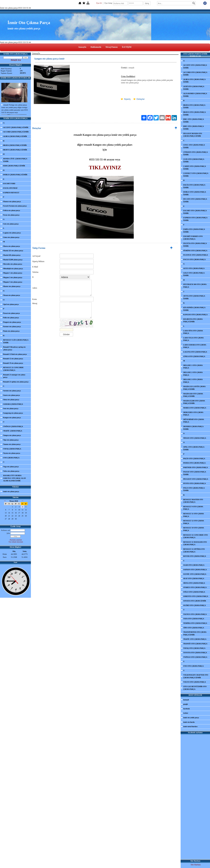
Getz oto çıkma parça (11, 224)
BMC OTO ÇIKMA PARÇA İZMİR (194, 121)
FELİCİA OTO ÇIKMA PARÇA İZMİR (195, 245)
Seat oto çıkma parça (11, 408)
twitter (186, 713)
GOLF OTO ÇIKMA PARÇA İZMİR (194, 274)
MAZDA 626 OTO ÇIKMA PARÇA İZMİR (193, 395)
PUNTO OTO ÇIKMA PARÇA (195, 483)
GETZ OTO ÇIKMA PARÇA (194, 268)
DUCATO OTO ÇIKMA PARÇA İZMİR (195, 200)
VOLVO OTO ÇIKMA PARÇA (195, 682)
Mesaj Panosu (112, 47)
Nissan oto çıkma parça (12, 295)
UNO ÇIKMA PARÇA (11, 458)
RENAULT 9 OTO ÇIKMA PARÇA (193, 508)
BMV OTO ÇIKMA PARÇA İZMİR (194, 128)
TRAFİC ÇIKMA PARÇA (13, 431)
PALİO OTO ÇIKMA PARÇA (194, 459)
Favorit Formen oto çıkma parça (15, 206)
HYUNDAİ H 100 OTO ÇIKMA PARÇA (195, 286)
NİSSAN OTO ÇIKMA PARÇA (195, 438)
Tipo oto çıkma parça (11, 440)
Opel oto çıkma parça (11, 304)
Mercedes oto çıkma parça (13, 264)
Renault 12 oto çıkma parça (13, 359)
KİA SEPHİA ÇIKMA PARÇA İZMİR (194, 309)
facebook (186, 709)
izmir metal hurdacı (190, 726)
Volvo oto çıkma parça (11, 471)
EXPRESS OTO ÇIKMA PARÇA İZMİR (195, 219)
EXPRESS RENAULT (11, 193)
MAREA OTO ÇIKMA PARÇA (195, 408)
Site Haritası (196, 865)
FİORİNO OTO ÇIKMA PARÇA (195, 251)
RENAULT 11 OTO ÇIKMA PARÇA (194, 515)
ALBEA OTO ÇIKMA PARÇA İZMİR (194, 81)
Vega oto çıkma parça (11, 467)
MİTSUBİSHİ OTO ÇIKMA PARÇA (194, 421)
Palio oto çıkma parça (11, 318)
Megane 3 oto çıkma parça (13, 282)
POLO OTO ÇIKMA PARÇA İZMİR (194, 489)
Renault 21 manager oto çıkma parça (14, 376)
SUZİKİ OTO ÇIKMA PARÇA (195, 605)
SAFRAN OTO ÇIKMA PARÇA (195, 570)
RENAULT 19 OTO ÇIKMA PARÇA (194, 529)
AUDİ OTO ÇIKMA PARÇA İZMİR (194, 88)
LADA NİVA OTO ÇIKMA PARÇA (193, 332)
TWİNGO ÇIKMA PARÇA (13, 426)
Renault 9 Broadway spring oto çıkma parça (14, 348)
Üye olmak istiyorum (16, 542)
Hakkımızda (96, 47)
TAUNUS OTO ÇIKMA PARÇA (195, 614)
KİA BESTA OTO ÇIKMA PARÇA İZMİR (193, 320)
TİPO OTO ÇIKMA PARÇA (194, 628)
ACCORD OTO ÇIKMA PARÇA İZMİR (195, 74)
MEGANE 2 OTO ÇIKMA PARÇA (193, 374)
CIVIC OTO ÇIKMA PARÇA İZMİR (194, 146)
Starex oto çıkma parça (12, 395)
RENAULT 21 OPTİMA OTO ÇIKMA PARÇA (194, 550)
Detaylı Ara (16, 60)
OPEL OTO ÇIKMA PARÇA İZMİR (194, 448)
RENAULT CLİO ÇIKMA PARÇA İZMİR (16, 341)
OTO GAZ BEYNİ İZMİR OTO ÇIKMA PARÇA (195, 688)
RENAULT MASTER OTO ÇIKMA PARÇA (193, 501)
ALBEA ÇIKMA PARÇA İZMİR (15, 136)
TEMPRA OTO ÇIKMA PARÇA (195, 623)
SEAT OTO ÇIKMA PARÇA (194, 578)
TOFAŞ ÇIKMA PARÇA (12, 449)
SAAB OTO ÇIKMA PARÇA (194, 565)
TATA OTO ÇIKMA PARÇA (194, 619)
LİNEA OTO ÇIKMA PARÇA (194, 356)
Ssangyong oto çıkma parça (13, 413)
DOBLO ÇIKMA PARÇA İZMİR (15, 175)
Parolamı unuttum (16, 540)
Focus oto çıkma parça (11, 215)
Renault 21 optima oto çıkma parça (16, 382)
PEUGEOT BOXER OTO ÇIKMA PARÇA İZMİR (193, 135)
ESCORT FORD (9, 184)
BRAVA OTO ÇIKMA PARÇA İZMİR (194, 106)
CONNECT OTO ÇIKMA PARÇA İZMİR (196, 175)
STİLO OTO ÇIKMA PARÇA (194, 592)
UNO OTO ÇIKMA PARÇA (193, 666)
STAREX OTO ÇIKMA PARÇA (195, 587)
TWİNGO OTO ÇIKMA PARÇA (195, 657)
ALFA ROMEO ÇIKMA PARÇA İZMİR (195, 95)
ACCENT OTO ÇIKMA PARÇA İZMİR (195, 66)
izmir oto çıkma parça (11, 491)
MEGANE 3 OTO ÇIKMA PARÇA (193, 381)
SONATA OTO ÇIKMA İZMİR (195, 601)
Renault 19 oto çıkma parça (13, 363)
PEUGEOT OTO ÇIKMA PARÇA (196, 479)
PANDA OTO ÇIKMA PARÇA (194, 463)
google (186, 704)
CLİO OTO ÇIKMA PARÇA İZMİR (194, 161)
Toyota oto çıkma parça (12, 453)
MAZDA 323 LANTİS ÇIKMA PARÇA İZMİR (194, 388)
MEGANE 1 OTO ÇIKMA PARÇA (193, 367)
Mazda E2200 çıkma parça (13, 260)
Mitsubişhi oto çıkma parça (13, 269)
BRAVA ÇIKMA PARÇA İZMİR (15, 145)
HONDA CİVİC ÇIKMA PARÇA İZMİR (15, 160)
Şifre (8, 533)
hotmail (186, 700)
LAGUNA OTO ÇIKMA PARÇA (195, 352)
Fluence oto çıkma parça (12, 202)
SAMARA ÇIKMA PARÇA (13, 404)
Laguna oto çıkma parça (12, 233)
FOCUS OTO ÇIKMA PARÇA (194, 259)
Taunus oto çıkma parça (12, 444)
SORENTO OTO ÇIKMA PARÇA (196, 596)
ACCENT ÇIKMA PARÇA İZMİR (16, 127)
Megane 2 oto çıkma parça (13, 277)
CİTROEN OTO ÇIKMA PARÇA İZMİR (195, 153)
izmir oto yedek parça (191, 718)
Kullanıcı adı (6, 530)
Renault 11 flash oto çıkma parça (15, 354)
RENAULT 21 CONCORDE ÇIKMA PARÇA (13, 369)
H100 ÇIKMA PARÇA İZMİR (14, 166)
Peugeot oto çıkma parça (12, 322)
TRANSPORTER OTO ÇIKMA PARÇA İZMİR (195, 633)
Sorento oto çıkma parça (12, 391)
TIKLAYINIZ (105, 167)
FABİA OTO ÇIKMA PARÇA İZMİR (194, 231)
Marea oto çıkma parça (12, 246)
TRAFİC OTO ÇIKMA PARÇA (195, 639)
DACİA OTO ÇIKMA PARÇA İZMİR (194, 186)
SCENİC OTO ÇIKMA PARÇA (195, 574)
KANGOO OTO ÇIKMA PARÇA (195, 315)
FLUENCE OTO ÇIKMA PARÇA (196, 255)
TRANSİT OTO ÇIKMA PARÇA (195, 644)
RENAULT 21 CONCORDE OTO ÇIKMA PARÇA (196, 536)
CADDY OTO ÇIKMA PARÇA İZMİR (195, 168)
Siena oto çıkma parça (11, 400)
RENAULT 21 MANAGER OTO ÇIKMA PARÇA (195, 543)
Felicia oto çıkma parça (12, 210)
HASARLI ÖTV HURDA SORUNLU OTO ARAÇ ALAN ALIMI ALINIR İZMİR (15, 478)
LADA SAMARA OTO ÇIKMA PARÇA (195, 346)
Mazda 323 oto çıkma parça (13, 251)
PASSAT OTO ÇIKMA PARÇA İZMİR (195, 473)
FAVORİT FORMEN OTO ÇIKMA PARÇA (193, 238)
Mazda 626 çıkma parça (12, 255)
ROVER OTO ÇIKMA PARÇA (195, 556)
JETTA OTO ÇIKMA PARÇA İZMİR (194, 297)
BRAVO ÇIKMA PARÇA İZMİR (15, 150)
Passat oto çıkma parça (12, 313)
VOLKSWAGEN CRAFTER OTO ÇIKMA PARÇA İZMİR (196, 676)
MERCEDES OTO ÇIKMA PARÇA (193, 414)
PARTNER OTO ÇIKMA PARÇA (196, 467)
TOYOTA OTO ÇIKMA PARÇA (195, 653)
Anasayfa (82, 47)
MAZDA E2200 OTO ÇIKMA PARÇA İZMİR (194, 402)
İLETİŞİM (127, 47)
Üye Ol (99, 3)
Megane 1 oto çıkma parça (13, 273)
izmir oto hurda (189, 722)
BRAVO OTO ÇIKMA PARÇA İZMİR (194, 113)
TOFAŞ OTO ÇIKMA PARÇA (194, 648)
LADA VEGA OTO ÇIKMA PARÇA (193, 339)
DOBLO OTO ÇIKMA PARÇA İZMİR (195, 193)
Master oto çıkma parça (12, 286)
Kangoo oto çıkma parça (12, 418)
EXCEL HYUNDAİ (10, 188)
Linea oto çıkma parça (11, 237)
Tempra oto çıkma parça (12, 435)
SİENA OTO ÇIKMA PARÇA (194, 583)
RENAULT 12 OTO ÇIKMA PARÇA (194, 522)
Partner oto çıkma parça (12, 326)
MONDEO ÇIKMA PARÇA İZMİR (193, 428)
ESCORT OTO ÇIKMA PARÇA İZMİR (195, 212)
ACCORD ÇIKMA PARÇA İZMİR (16, 132)
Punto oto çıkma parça (11, 331)
